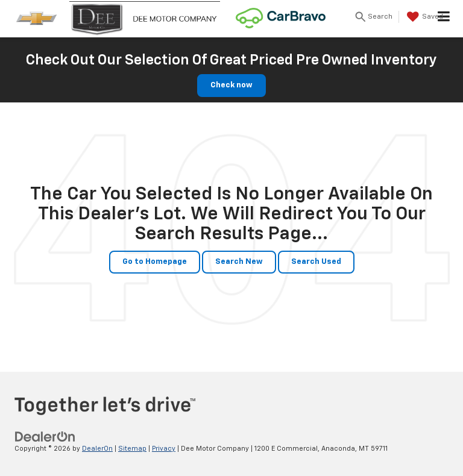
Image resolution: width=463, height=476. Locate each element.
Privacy (164, 449)
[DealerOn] (45, 437)
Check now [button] (231, 85)
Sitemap (132, 449)
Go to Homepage (155, 262)
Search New (239, 262)
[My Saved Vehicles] (424, 17)
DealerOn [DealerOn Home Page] (97, 449)
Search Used (316, 262)
